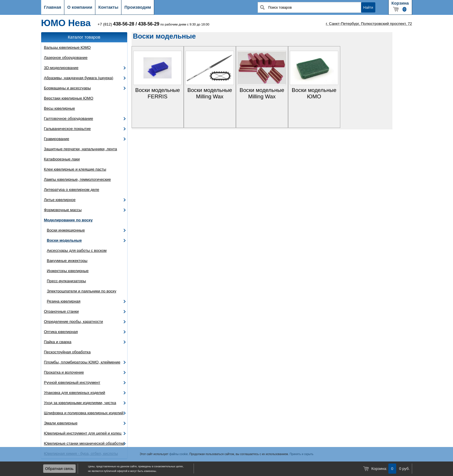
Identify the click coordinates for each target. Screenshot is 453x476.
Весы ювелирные (60, 108)
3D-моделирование (61, 68)
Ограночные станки (61, 311)
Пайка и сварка (58, 342)
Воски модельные (64, 240)
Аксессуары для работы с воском (77, 250)
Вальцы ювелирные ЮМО (67, 47)
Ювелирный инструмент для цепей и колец (83, 433)
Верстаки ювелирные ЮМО (69, 98)
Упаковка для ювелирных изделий (75, 393)
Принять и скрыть (301, 454)
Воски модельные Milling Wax (210, 93)
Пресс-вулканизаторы (67, 281)
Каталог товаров (84, 37)
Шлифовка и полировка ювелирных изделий (84, 413)
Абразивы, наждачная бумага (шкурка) (79, 78)
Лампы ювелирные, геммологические (78, 179)
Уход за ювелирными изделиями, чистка (80, 403)
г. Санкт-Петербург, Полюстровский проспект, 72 (369, 24)
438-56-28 (124, 24)
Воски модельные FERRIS (157, 93)
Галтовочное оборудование (69, 118)
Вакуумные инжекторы (67, 261)
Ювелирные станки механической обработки (84, 443)
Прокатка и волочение (64, 372)
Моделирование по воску (68, 220)
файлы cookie (179, 454)
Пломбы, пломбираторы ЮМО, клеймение (82, 362)
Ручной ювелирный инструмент (72, 382)
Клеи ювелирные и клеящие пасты (75, 169)
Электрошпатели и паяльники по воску (82, 291)
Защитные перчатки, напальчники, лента (81, 149)
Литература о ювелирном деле (72, 190)
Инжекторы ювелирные (68, 271)
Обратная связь (59, 469)
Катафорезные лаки (62, 159)
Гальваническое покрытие (68, 129)
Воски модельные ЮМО (314, 93)
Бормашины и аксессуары (68, 88)
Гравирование (57, 139)
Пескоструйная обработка (67, 352)
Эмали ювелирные (61, 423)
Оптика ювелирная (61, 332)
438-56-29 (149, 24)
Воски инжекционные (66, 230)
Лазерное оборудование (66, 58)
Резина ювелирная (64, 301)
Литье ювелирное (60, 200)
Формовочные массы (63, 210)
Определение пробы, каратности (74, 322)
